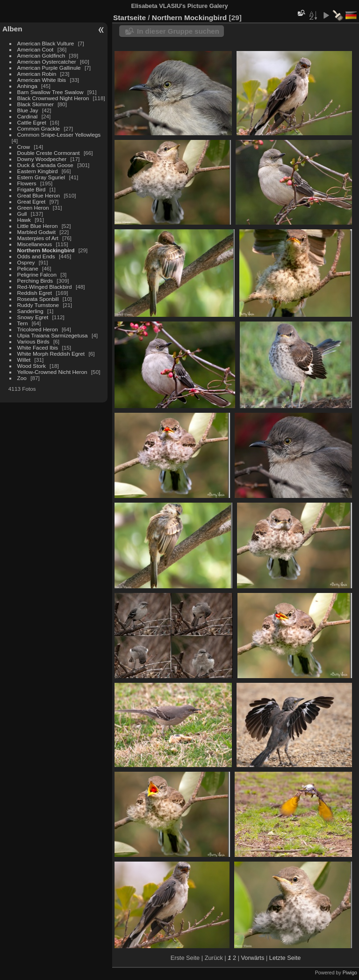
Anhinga (27, 86)
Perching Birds (35, 281)
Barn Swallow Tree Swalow (50, 92)
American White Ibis (42, 80)
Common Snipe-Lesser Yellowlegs (59, 135)
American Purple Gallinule (49, 68)
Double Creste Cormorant (49, 153)
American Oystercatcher (47, 62)
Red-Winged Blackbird (45, 287)
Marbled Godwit (36, 232)
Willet (24, 360)
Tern (23, 323)
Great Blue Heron (39, 195)
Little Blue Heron (38, 226)
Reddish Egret (35, 293)
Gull (22, 214)
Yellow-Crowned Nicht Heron (52, 372)
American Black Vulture (46, 43)
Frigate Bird (32, 189)
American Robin (37, 74)
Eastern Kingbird (38, 171)
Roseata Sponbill (38, 299)
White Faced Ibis (38, 347)
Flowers (27, 183)
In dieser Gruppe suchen (178, 31)
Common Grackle (39, 128)
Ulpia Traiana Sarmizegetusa (53, 335)
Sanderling (30, 311)
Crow (24, 147)
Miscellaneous (35, 244)
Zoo (22, 378)
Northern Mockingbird (46, 250)
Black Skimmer (36, 104)
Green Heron (33, 208)
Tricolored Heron (38, 329)
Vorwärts (253, 958)
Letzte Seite (285, 958)
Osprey (26, 262)
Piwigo (350, 973)
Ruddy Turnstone (38, 305)
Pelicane (28, 268)
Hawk (24, 220)
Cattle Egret (32, 122)
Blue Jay (28, 110)
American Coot (36, 49)
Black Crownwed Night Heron (53, 98)
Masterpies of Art (38, 238)
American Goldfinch (41, 55)
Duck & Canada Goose (45, 165)
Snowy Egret (33, 317)
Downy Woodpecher (42, 159)
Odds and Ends (36, 256)
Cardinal (28, 116)
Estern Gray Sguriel (41, 177)
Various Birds (33, 341)
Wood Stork (32, 366)
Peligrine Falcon (37, 274)
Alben (12, 29)
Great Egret (32, 201)
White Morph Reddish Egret (51, 354)
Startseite (129, 18)
